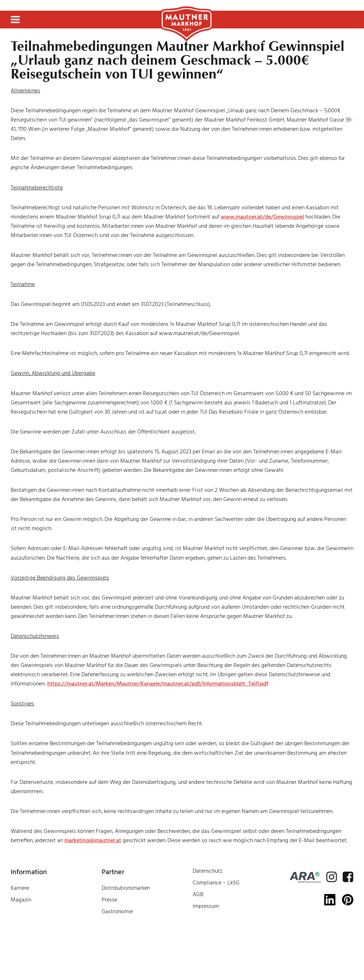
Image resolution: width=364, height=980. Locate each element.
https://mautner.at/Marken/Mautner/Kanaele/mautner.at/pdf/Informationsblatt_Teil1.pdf (158, 684)
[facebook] (348, 877)
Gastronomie (117, 911)
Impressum (206, 906)
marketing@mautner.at (93, 840)
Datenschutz (208, 871)
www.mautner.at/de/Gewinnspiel (262, 217)
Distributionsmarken (126, 888)
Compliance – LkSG (216, 883)
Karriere (20, 888)
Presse (109, 900)
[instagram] (332, 877)
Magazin (21, 900)
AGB (198, 894)
